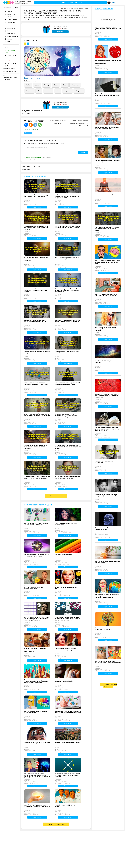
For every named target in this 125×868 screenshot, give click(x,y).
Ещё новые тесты (56, 496)
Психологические (12, 36)
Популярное (10, 14)
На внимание (10, 28)
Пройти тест (37, 207)
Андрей (65, 8)
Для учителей (10, 63)
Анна (98, 100)
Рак (39, 91)
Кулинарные (10, 34)
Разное (8, 39)
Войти (114, 3)
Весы (65, 85)
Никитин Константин (101, 468)
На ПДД (9, 42)
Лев (58, 91)
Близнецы (75, 85)
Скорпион (79, 91)
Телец (46, 85)
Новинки (9, 17)
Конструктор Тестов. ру (24, 2)
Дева (37, 85)
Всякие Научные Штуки (102, 534)
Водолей (29, 91)
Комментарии (10, 55)
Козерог (48, 91)
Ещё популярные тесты (56, 824)
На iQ (8, 31)
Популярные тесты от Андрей (38, 505)
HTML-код (58, 123)
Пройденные (10, 22)
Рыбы (28, 85)
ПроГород (99, 34)
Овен (56, 85)
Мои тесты (9, 48)
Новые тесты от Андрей (35, 176)
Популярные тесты (104, 8)
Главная (8, 11)
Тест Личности (73, 8)
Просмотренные (11, 19)
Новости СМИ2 (26, 114)
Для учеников (10, 66)
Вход (7, 79)
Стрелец (67, 91)
